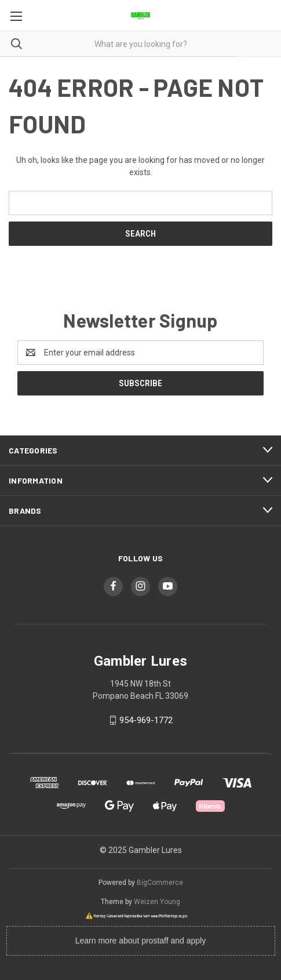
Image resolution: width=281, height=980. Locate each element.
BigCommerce (160, 883)
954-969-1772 (146, 720)
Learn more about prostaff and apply (140, 941)
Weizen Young (157, 902)
